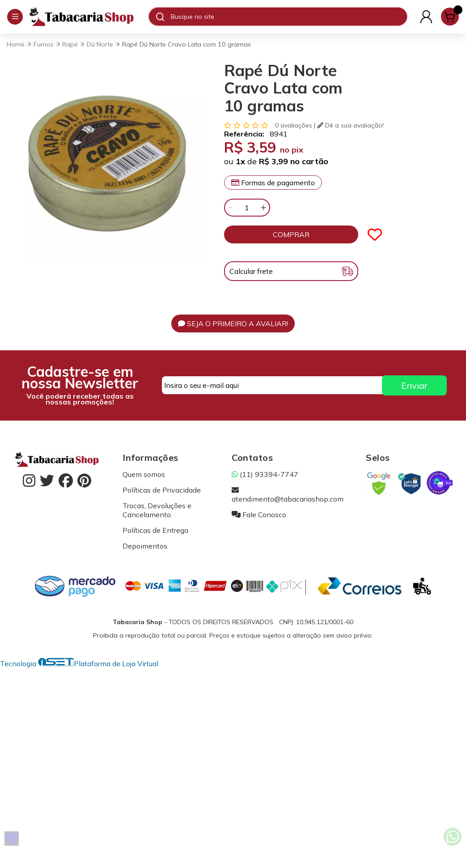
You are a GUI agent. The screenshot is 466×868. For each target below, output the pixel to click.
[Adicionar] (263, 208)
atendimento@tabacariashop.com (288, 494)
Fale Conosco (259, 515)
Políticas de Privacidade (162, 490)
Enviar (414, 385)
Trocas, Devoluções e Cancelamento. (157, 510)
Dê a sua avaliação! (350, 125)
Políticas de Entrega (155, 530)
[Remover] (230, 208)
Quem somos (144, 474)
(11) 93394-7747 (265, 474)
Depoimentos (145, 546)
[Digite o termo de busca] (289, 17)
